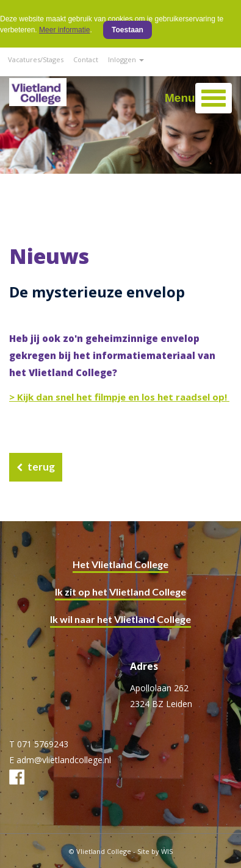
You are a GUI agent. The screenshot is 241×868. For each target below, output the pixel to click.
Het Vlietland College (120, 564)
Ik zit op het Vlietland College (120, 592)
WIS (167, 851)
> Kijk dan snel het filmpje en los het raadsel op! (119, 397)
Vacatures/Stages (36, 59)
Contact (86, 59)
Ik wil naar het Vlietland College (120, 619)
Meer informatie (64, 30)
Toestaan (128, 30)
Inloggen (126, 59)
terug (41, 467)
